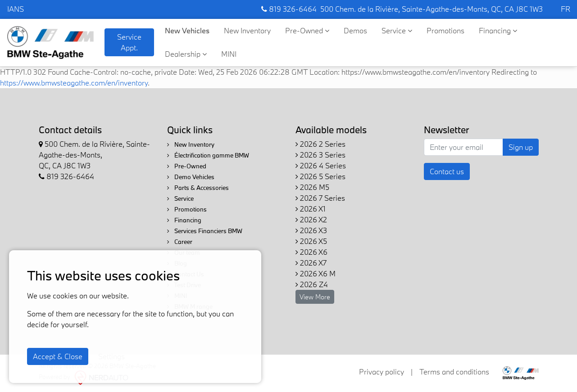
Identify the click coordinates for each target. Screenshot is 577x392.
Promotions (445, 30)
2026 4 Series (321, 165)
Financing (498, 30)
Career (180, 242)
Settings (111, 356)
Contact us (447, 171)
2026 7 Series (320, 198)
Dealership (186, 54)
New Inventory (247, 30)
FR (566, 9)
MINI (229, 54)
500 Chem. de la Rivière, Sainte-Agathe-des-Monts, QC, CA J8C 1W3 (432, 9)
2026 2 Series (320, 144)
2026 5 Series (320, 176)
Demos (355, 30)
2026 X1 (311, 209)
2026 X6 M (316, 273)
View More (315, 297)
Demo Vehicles (191, 177)
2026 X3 (311, 230)
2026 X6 (311, 252)
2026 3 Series (320, 155)
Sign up (521, 147)
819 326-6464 (289, 9)
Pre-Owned (307, 30)
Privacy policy (382, 372)
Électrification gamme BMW (208, 155)
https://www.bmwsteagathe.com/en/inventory (74, 83)
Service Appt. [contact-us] (129, 42)
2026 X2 (311, 219)
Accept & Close (58, 356)
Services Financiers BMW (205, 231)
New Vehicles (187, 30)
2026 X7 (311, 263)
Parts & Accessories (198, 188)
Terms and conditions (454, 372)
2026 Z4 (312, 284)
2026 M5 (312, 187)
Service (397, 30)
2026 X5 (311, 241)
